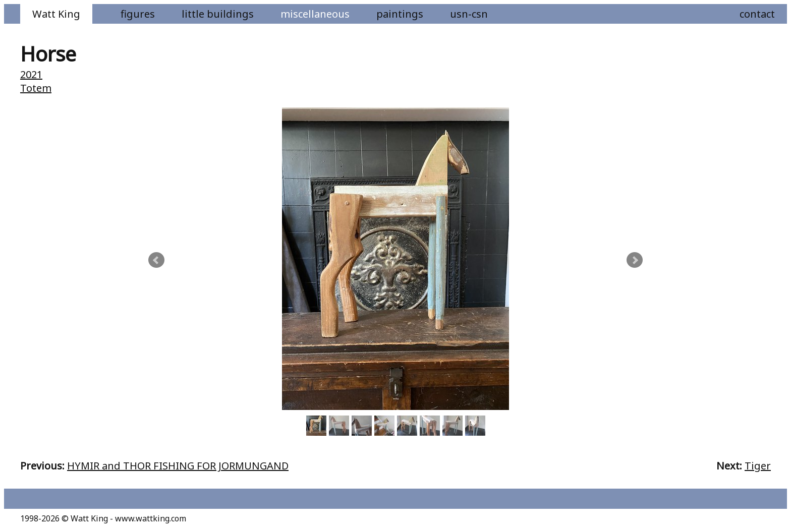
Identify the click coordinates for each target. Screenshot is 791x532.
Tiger (758, 466)
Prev (156, 260)
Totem (36, 88)
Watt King (56, 14)
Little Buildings (218, 14)
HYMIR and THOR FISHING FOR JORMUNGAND (178, 466)
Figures (138, 14)
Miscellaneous (315, 14)
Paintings (400, 14)
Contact (757, 14)
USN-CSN (469, 14)
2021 (31, 74)
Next (635, 260)
